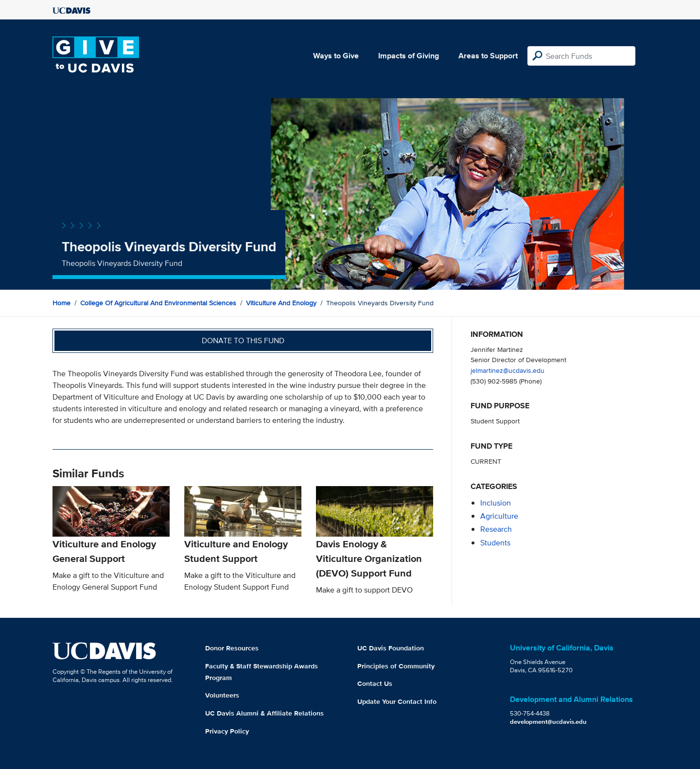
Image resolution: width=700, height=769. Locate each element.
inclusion (496, 503)
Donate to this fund (243, 341)
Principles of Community (396, 666)
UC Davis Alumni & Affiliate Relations (264, 713)
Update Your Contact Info (397, 701)
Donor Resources (232, 648)
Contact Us (375, 683)
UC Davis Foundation (391, 648)
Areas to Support (488, 56)
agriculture (499, 516)
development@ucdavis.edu (548, 722)
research (496, 529)
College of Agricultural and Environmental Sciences (158, 303)
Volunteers (222, 695)
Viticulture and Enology (281, 303)
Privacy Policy (227, 731)
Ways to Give (336, 56)
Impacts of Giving (409, 56)
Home (61, 303)
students (495, 543)
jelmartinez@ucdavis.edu (507, 370)
